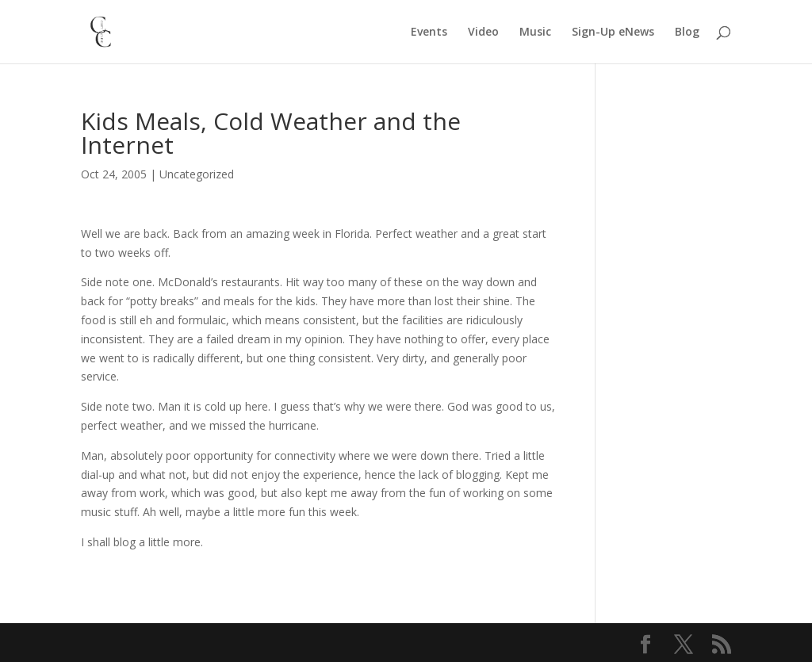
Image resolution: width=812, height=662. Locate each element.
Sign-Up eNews (613, 33)
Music (535, 33)
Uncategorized (197, 174)
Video (483, 33)
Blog (687, 33)
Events (429, 33)
